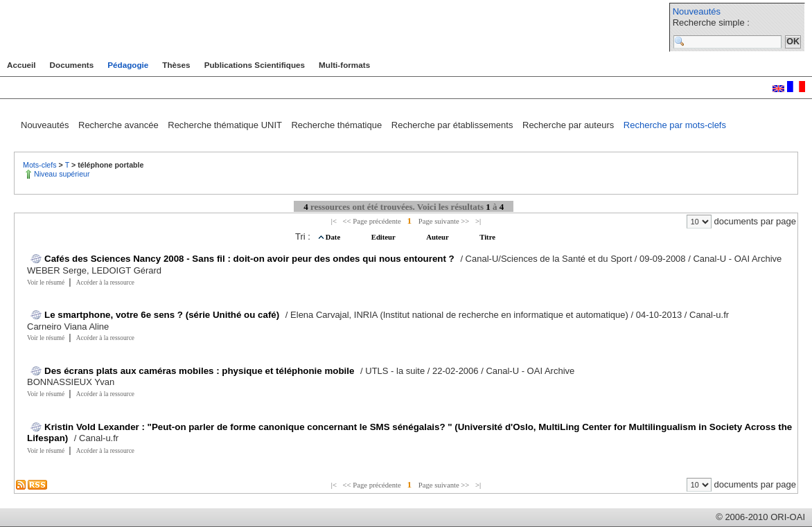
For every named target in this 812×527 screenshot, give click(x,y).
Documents (72, 65)
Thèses (176, 65)
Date (334, 237)
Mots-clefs (41, 165)
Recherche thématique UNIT (226, 125)
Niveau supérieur (62, 174)
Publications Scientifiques (255, 65)
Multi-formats (344, 65)
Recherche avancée (120, 125)
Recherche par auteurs (570, 125)
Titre (487, 237)
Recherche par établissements (453, 125)
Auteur (438, 237)
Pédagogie (128, 65)
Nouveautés (697, 11)
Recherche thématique (337, 125)
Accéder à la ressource (105, 283)
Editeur (384, 237)
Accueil (21, 65)
